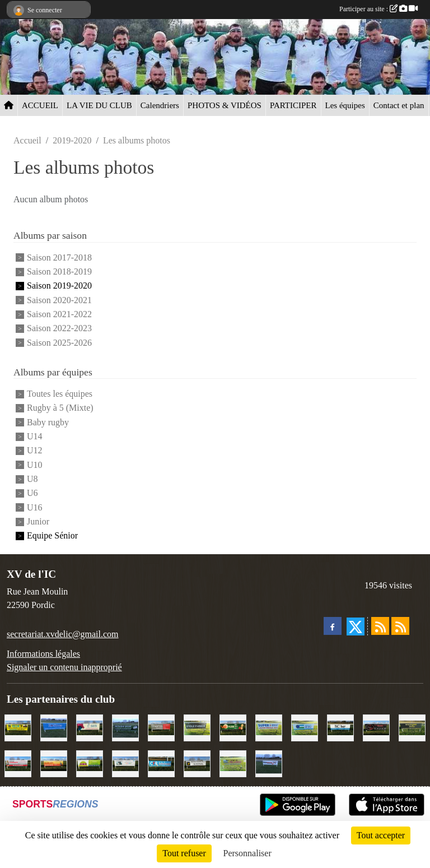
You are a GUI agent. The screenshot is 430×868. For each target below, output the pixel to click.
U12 (35, 451)
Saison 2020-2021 (59, 300)
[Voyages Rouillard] (54, 727)
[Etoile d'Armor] (197, 727)
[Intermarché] (269, 762)
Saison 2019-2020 (59, 286)
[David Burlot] (54, 762)
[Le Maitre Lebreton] (90, 727)
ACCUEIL (40, 105)
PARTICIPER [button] (293, 105)
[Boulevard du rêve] (412, 727)
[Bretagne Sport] (125, 727)
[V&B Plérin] (233, 727)
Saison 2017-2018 (59, 257)
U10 (35, 465)
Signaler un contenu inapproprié (64, 667)
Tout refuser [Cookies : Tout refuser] (184, 853)
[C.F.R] (161, 762)
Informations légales (43, 654)
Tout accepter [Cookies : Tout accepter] (381, 835)
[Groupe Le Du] (305, 727)
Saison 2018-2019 (59, 271)
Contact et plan (399, 105)
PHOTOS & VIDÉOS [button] (225, 105)
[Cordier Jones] (18, 762)
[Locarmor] (233, 762)
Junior (38, 521)
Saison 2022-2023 (59, 329)
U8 (32, 479)
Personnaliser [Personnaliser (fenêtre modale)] (247, 853)
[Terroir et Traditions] (376, 727)
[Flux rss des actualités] (380, 626)
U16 (35, 507)
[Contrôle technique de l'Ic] (197, 762)
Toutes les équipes (60, 394)
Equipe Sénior (52, 536)
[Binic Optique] (125, 762)
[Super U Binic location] (269, 727)
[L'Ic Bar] (340, 727)
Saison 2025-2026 (59, 343)
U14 (35, 436)
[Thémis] (161, 727)
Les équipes (345, 105)
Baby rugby (48, 422)
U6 (32, 493)
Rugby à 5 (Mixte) (60, 408)
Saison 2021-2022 (59, 314)
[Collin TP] (18, 727)
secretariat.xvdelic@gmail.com (63, 634)
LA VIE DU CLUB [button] (99, 105)
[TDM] (90, 762)
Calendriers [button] (160, 105)
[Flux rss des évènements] (400, 626)
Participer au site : (378, 9)
